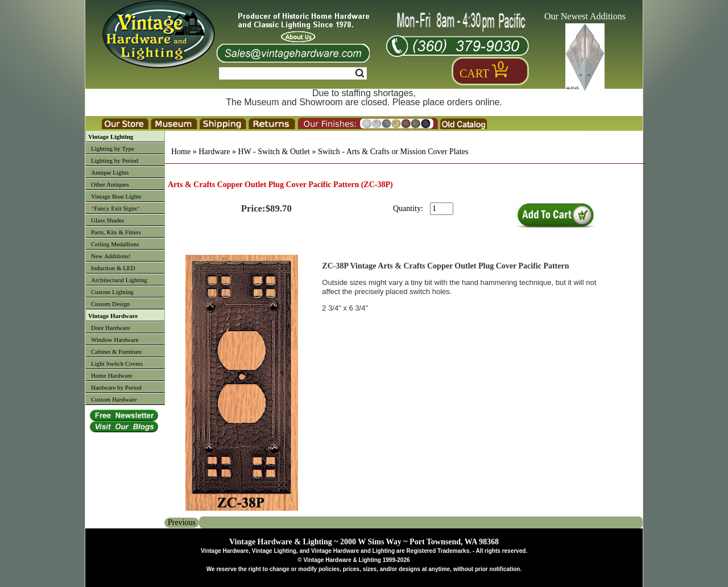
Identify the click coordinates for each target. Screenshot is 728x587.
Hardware (214, 152)
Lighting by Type (113, 148)
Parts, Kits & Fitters (116, 232)
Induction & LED (113, 268)
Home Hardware (112, 375)
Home (181, 152)
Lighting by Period (115, 160)
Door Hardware (111, 328)
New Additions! (111, 256)
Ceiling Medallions (115, 244)
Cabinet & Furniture (116, 352)
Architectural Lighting (119, 280)
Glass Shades (107, 220)
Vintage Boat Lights (116, 196)
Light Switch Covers (117, 363)
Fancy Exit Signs (115, 208)
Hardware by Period (116, 387)
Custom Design (110, 304)
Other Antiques (110, 184)
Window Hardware (115, 340)
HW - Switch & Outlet (274, 152)
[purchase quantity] (442, 209)
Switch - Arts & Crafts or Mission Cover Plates (393, 152)
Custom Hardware (114, 399)
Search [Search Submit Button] (360, 73)
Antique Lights (110, 172)
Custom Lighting (112, 292)
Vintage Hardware (113, 316)
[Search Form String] (293, 73)
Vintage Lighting (111, 137)
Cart (474, 73)
